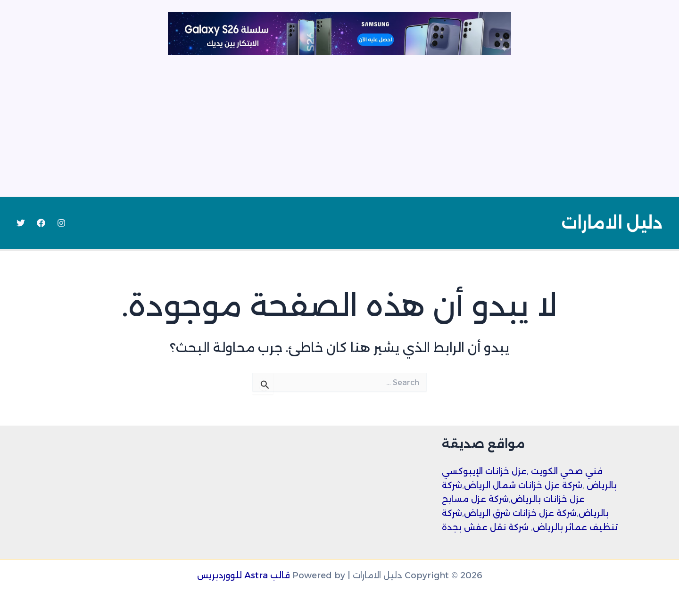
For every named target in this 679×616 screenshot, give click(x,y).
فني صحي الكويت (567, 471)
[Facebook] (41, 223)
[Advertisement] (339, 126)
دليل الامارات (612, 223)
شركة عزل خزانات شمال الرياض (523, 485)
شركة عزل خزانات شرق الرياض (520, 513)
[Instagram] (61, 223)
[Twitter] (21, 223)
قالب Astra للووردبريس (244, 575)
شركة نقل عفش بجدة (485, 527)
